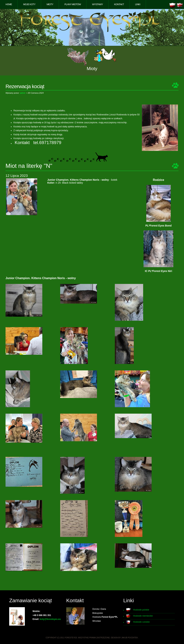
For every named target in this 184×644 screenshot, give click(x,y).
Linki (138, 4)
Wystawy (97, 4)
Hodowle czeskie (141, 622)
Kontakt (119, 4)
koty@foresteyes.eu (50, 619)
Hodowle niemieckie (143, 616)
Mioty (50, 4)
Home (9, 4)
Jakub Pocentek (130, 638)
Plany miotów (73, 4)
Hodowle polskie (141, 610)
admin (23, 93)
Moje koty (29, 4)
